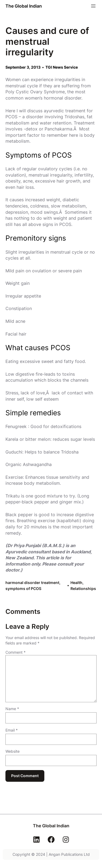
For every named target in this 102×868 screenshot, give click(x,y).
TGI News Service (62, 67)
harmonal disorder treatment (32, 583)
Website (13, 751)
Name (12, 709)
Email (12, 730)
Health (76, 583)
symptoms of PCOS (23, 588)
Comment (16, 652)
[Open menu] (93, 6)
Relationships (83, 588)
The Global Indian (24, 6)
